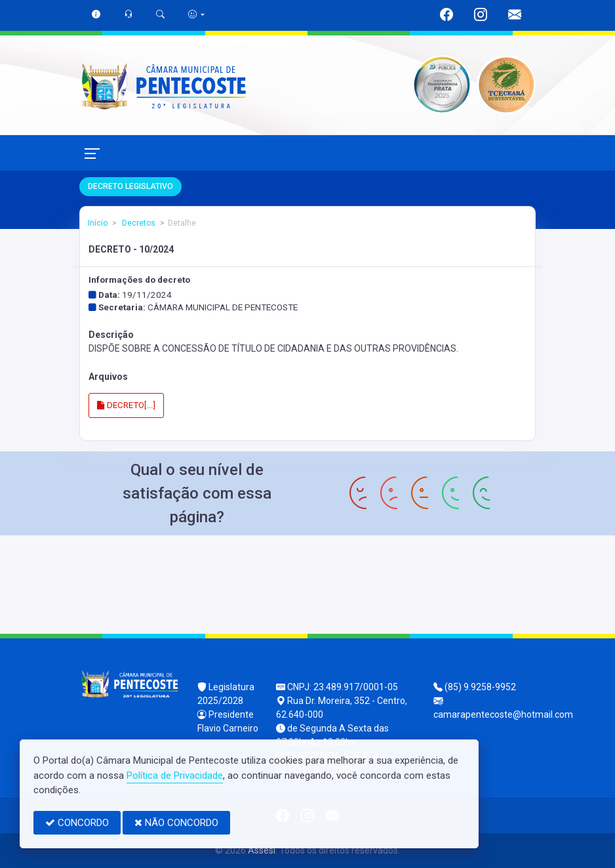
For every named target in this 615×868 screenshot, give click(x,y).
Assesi (262, 850)
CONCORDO (77, 823)
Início (98, 223)
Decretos (138, 223)
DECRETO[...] (126, 405)
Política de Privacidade (175, 775)
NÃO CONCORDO (176, 823)
